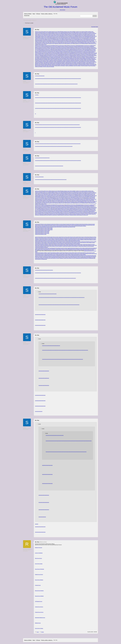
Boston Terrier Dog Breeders (62, 59)
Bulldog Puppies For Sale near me (44, 49)
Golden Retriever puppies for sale (76, 38)
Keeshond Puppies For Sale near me (82, 52)
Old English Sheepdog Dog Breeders (72, 64)
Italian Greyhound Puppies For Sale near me (68, 52)
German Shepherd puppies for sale (53, 38)
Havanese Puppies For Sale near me (41, 52)
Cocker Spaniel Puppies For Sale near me (43, 50)
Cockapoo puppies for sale (51, 36)
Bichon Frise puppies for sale (79, 33)
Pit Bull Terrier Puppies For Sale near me (62, 54)
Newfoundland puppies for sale (80, 40)
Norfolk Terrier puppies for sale (91, 40)
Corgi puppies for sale (71, 36)
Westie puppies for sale (68, 43)
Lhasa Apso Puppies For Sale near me (50, 53)
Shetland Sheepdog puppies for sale (83, 42)
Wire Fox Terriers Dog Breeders (49, 67)
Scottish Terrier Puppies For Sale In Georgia (43, 242)
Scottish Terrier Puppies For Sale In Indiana (63, 254)
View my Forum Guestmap (62, 3)
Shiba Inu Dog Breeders (42, 66)
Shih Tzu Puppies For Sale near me (80, 55)
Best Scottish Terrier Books (40, 227)
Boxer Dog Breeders (71, 59)
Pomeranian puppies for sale (87, 41)
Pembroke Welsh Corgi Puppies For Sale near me (46, 54)
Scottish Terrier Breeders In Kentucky (73, 224)
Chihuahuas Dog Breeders (75, 60)
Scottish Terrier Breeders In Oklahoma (86, 258)
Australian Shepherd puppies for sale (67, 32)
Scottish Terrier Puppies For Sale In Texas (72, 254)
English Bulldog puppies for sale (41, 37)
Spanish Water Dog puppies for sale (64, 43)
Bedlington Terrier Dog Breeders (61, 58)
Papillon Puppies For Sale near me (76, 56)
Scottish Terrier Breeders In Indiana (41, 255)
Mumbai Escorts (38, 623)
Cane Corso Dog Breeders (44, 60)
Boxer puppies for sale (57, 34)
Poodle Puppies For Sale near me (75, 54)
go (35, 76)
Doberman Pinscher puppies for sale (90, 36)
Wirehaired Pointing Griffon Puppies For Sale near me (79, 55)
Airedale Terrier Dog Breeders (55, 57)
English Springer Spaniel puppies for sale (53, 37)
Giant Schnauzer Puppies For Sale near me (60, 51)
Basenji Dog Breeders (44, 58)
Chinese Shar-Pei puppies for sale (89, 35)
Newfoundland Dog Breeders (60, 64)
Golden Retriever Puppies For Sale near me (75, 51)
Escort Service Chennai (39, 628)
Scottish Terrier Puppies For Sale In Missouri (46, 238)
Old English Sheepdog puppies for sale (42, 41)
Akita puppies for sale (45, 31)
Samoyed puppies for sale (62, 42)
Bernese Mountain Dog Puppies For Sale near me (76, 47)
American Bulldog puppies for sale (75, 31)
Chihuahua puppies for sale (79, 35)
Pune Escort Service (38, 558)
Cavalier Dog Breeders (66, 60)
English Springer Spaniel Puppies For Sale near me (75, 50)
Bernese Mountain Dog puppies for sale (67, 33)
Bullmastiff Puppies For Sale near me (47, 56)
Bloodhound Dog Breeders (43, 59)
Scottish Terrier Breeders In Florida (74, 241)
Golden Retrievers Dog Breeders (71, 62)
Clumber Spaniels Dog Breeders (41, 61)
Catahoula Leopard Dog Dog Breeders (56, 60)
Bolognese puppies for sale (89, 33)
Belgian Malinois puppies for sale (55, 33)
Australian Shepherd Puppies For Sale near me (82, 46)
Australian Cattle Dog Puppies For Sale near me (65, 46)
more (46, 259)
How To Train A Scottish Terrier (43, 250)
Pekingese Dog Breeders (90, 64)
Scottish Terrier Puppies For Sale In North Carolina (68, 253)
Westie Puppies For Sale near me (70, 45)
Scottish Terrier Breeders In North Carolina (42, 254)
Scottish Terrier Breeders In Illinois (41, 253)
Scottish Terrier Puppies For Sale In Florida (45, 241)
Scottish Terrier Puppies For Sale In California (47, 240)
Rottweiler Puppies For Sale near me (87, 54)
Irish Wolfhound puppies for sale (56, 39)
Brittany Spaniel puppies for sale (67, 34)
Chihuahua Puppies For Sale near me (76, 49)
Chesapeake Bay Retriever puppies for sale (67, 35)
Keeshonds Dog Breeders (81, 63)
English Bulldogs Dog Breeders (84, 61)
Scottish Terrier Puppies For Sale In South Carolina (44, 228)
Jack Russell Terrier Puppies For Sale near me (62, 56)
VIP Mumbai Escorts (39, 601)
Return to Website (28, 14)
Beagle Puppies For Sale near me (61, 47)
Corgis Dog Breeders (83, 60)
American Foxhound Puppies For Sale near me (49, 46)
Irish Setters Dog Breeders (48, 63)
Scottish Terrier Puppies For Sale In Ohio (42, 231)
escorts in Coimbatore (39, 553)
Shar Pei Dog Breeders (91, 60)
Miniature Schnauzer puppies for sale (68, 40)
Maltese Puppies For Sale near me (63, 53)
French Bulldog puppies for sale (90, 37)
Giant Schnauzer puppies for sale (64, 38)
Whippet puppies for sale (77, 43)
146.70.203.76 (26, 38)
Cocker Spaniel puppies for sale (61, 36)
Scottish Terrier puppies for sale (72, 42)
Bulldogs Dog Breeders (88, 59)
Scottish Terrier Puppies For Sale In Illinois (54, 242)
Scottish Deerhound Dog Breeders (83, 65)
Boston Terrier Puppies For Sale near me (68, 48)
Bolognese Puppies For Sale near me (41, 48)
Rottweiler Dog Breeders (56, 65)
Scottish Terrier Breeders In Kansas (80, 226)
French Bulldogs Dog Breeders (48, 62)
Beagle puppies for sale (45, 33)
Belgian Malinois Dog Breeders (85, 58)
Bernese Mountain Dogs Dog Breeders (73, 58)
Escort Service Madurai (39, 580)
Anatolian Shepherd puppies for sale (54, 32)
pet (36, 314)
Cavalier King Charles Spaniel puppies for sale (51, 35)
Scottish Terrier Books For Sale (59, 227)
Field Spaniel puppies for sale (66, 37)
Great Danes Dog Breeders (81, 62)
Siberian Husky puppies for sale (42, 43)
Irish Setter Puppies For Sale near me (54, 52)
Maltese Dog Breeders (51, 64)
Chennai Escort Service (39, 607)
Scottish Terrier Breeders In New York (46, 257)
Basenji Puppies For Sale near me (50, 47)
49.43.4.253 (25, 551)
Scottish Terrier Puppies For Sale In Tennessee (56, 243)
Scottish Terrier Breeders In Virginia (89, 257)
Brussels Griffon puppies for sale (79, 34)
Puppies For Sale (38, 31)
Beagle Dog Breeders (51, 58)
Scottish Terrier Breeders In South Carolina (42, 231)
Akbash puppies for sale (53, 31)
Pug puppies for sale (44, 42)
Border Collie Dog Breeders (52, 59)
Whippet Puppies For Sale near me (63, 55)
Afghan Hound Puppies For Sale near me (83, 45)
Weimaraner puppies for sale (59, 43)
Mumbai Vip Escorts (39, 547)
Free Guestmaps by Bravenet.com (60, 4)
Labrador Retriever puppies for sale (89, 39)
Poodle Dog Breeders (48, 65)
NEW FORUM (62, 10)
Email (38, 632)
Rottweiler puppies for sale (52, 42)
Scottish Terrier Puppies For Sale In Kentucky (58, 224)
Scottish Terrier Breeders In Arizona (83, 225)
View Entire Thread (95, 27)
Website (42, 632)
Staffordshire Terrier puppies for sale (86, 43)
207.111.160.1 (26, 297)
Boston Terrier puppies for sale (48, 34)
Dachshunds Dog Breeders (61, 61)
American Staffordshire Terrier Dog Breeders (73, 66)
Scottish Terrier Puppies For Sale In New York (64, 256)
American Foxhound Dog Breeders (67, 57)
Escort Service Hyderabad (39, 569)
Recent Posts (27, 15)
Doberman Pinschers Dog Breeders (72, 61)
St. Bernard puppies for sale (75, 43)
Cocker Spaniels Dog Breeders (51, 61)
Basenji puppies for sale (85, 32)
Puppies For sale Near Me (45, 45)
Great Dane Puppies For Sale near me (89, 51)
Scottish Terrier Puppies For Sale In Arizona (55, 225)
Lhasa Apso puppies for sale (40, 40)
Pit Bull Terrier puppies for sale (76, 41)
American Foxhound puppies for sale (41, 32)
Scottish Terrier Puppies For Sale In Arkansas (47, 239)
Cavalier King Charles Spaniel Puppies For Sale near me (59, 49)
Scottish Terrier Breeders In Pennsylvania (47, 245)
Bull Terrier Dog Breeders (79, 59)
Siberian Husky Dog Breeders (60, 66)
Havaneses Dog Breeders (39, 63)
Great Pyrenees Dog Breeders (91, 62)
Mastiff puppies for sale (57, 40)
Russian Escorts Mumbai (39, 591)
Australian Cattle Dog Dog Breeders (79, 57)
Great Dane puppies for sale (87, 38)
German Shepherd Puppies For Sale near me (45, 51)
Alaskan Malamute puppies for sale (63, 31)
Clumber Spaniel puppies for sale (41, 36)
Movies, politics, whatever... (47, 14)
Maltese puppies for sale (49, 40)
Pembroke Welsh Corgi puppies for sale (64, 41)
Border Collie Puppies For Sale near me (55, 48)
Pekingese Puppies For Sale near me (88, 56)
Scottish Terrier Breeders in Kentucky (86, 224)
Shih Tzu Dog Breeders (51, 66)
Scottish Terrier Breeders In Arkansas (61, 239)
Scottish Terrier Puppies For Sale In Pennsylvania (57, 244)
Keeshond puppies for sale (78, 39)
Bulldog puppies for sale (89, 34)
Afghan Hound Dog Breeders (45, 57)
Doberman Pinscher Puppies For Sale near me (58, 50)
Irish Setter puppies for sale (45, 39)
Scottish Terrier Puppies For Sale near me (51, 55)
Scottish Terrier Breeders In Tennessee (42, 244)
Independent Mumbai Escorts (40, 618)
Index (34, 14)
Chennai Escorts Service (39, 612)
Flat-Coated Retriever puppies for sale (78, 37)
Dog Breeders (37, 57)
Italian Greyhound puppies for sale (67, 39)
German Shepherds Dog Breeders (60, 62)
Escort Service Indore (39, 564)
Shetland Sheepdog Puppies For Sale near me (66, 55)
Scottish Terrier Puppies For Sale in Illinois (69, 242)
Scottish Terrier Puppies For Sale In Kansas (52, 226)
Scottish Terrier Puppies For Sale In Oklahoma (55, 258)
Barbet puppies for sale (77, 32)
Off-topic (38, 14)
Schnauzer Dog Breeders (73, 65)
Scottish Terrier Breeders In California (61, 240)
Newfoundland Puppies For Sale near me (57, 45)
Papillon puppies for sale (53, 41)
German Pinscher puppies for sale (41, 38)
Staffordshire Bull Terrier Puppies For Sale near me (48, 55)
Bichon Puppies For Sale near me (90, 47)
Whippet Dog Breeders (39, 67)
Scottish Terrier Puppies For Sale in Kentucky (43, 224)
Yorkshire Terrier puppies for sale (41, 44)
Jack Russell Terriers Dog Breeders (71, 63)
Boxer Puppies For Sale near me (81, 48)
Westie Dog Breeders (92, 66)
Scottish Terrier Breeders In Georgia (87, 242)
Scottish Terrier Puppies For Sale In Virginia (60, 257)
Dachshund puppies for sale (79, 36)
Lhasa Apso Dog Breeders (43, 64)
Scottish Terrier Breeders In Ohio (41, 234)
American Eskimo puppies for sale (87, 31)
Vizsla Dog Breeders (84, 66)
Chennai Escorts (38, 585)
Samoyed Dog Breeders (65, 65)
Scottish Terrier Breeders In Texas (50, 254)
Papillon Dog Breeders (82, 64)
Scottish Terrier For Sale (54, 237)
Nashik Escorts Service (39, 574)
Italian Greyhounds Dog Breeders (59, 63)
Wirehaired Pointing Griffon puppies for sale (89, 43)
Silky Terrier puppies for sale (53, 43)
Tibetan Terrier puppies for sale (49, 43)
